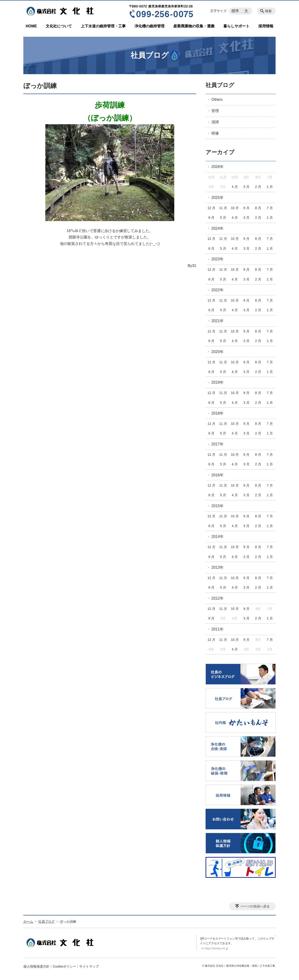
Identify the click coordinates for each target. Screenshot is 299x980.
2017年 (217, 444)
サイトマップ (89, 966)
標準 (235, 11)
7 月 (270, 208)
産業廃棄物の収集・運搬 (194, 26)
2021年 (217, 321)
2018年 (217, 413)
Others (217, 100)
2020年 (217, 352)
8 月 (258, 208)
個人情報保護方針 (36, 966)
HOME (31, 26)
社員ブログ (220, 85)
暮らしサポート (236, 26)
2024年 (217, 228)
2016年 (217, 475)
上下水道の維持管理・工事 (103, 26)
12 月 (211, 208)
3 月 (246, 187)
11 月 (223, 208)
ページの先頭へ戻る (255, 906)
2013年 (217, 567)
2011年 (217, 629)
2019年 (217, 382)
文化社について (59, 26)
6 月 (211, 218)
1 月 (270, 187)
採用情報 (266, 26)
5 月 (223, 218)
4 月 (235, 187)
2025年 (217, 198)
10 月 (235, 208)
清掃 (215, 122)
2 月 (258, 187)
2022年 (217, 290)
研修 (215, 133)
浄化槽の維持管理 (149, 26)
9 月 (246, 208)
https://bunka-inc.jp (216, 948)
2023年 (217, 259)
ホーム (28, 922)
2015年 (217, 506)
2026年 (217, 167)
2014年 (217, 537)
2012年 (217, 598)
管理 (215, 111)
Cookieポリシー (64, 966)
